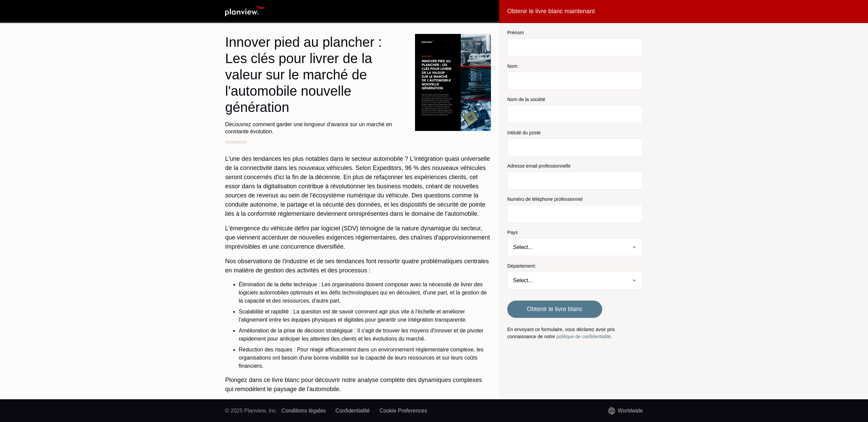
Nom (512, 66)
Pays (512, 232)
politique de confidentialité (584, 337)
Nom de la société (526, 99)
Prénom (516, 33)
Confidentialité (352, 411)
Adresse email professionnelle (539, 166)
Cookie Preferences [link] (403, 411)
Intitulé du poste (524, 133)
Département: (522, 266)
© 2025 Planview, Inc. (251, 411)
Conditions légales (304, 411)
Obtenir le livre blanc (555, 309)
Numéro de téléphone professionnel (545, 199)
